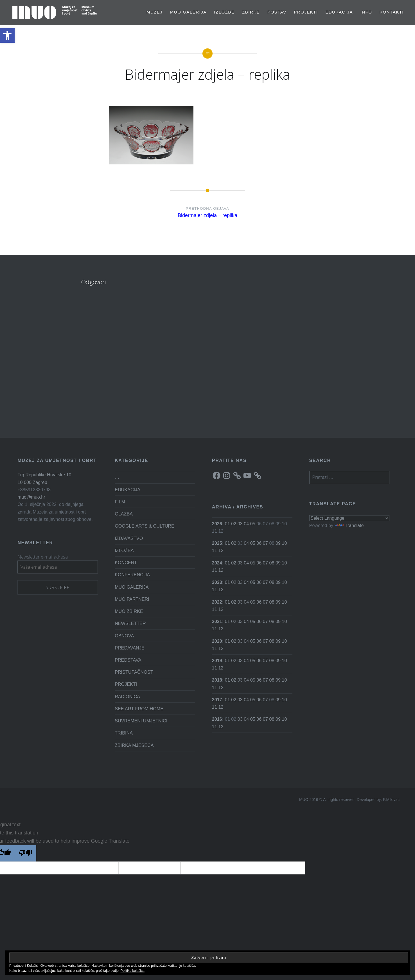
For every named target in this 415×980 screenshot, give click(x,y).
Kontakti (392, 12)
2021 (217, 621)
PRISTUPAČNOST (134, 672)
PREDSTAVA (128, 660)
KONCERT (126, 562)
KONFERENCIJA (132, 575)
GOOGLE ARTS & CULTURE (145, 526)
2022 (217, 602)
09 (278, 543)
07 (265, 543)
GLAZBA (124, 514)
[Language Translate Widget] (349, 518)
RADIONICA (127, 697)
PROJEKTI (306, 12)
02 (234, 524)
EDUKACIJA (339, 12)
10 (284, 543)
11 (215, 550)
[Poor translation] (26, 853)
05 (253, 524)
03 (240, 524)
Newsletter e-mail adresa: (43, 557)
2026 (217, 524)
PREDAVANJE (130, 648)
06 (259, 543)
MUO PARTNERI (132, 599)
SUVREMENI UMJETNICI (141, 721)
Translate (349, 525)
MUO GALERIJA (188, 12)
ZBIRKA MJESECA (134, 745)
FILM (120, 502)
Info (366, 12)
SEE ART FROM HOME (139, 709)
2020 (217, 641)
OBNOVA (124, 636)
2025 (217, 543)
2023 (217, 582)
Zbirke (251, 12)
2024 (217, 563)
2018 (217, 680)
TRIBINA (124, 733)
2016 (217, 719)
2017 (217, 700)
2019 (217, 660)
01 (227, 524)
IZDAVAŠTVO (129, 538)
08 (272, 563)
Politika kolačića (133, 971)
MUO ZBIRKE (129, 611)
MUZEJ (155, 12)
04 (246, 524)
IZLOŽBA (124, 550)
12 (221, 550)
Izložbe (224, 12)
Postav (277, 12)
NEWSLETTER (130, 623)
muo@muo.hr (31, 497)
